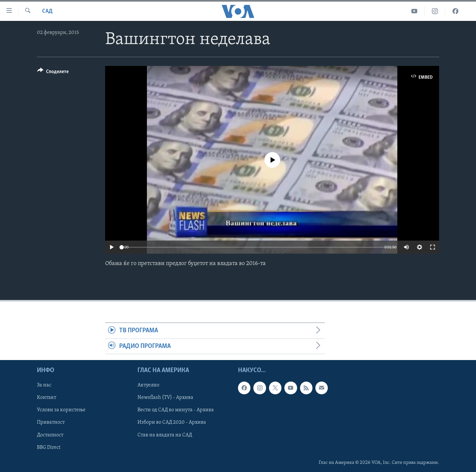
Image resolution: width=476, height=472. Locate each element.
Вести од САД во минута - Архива (176, 410)
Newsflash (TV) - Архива (165, 398)
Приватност (51, 423)
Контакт (47, 398)
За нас (44, 385)
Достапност (50, 435)
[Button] (53, 73)
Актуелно (148, 385)
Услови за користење (61, 410)
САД (47, 11)
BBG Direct (49, 448)
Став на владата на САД (165, 435)
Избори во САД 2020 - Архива (172, 423)
